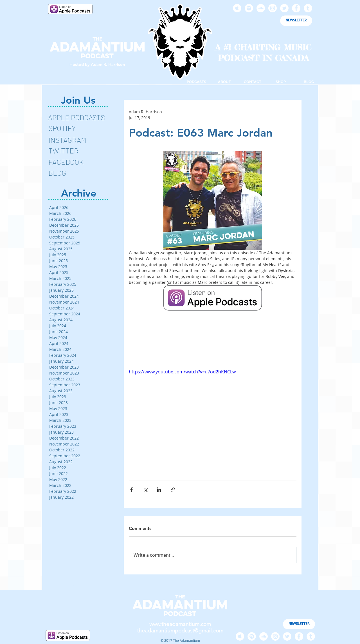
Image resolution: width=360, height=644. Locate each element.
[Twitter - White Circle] (284, 8)
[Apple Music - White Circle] (237, 8)
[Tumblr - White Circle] (308, 8)
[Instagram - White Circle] (273, 8)
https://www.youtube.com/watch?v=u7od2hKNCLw (182, 372)
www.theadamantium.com (180, 624)
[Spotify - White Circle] (249, 8)
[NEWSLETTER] (296, 21)
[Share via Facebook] (131, 490)
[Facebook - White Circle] (296, 8)
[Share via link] (173, 490)
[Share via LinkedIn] (159, 490)
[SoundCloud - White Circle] (261, 8)
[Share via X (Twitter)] (145, 490)
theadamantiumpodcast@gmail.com (180, 631)
